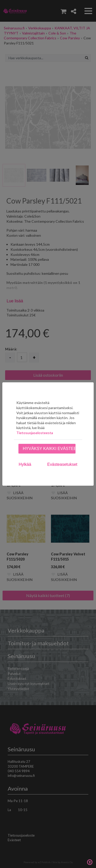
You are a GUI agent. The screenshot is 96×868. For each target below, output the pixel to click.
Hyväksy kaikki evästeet (49, 449)
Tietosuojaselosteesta (35, 433)
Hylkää (25, 464)
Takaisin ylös (90, 862)
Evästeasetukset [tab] (62, 464)
